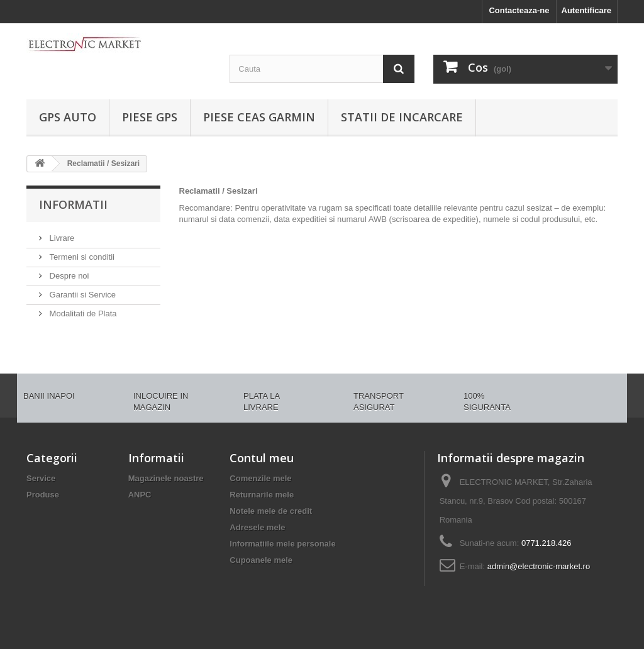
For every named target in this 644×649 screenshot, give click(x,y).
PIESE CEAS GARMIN (259, 117)
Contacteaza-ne (519, 10)
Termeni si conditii (81, 257)
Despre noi (68, 276)
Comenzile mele (260, 478)
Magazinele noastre (166, 478)
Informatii (73, 204)
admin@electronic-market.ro (539, 566)
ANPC (140, 495)
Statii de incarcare (402, 117)
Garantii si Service (81, 295)
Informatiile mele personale (282, 544)
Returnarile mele (262, 495)
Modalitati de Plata (82, 313)
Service (41, 478)
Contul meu (262, 458)
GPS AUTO (68, 117)
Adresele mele (257, 527)
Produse (43, 495)
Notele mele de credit (271, 511)
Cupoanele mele (261, 560)
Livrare (61, 238)
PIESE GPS (150, 117)
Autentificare (586, 10)
